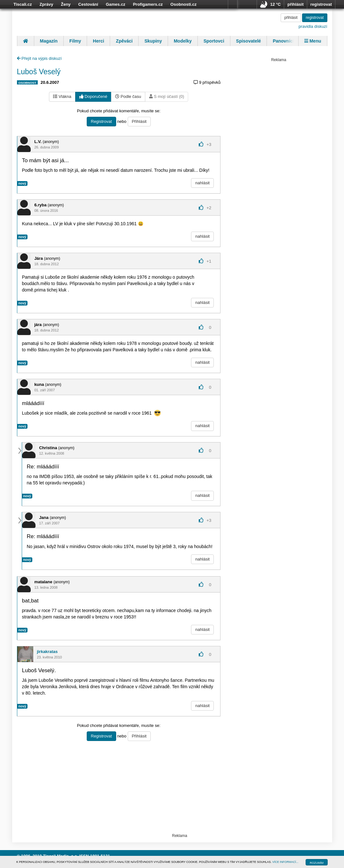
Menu (313, 41)
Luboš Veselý (39, 72)
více (233, 4)
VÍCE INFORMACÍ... (285, 862)
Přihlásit (139, 121)
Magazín (49, 41)
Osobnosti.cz (184, 4)
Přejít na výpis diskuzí (39, 58)
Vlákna (62, 96)
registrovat (321, 4)
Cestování (88, 4)
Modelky (183, 41)
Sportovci (214, 41)
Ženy (66, 4)
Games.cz (116, 4)
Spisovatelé (249, 41)
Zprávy (47, 4)
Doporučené (93, 96)
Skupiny (153, 41)
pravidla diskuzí (313, 26)
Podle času (128, 96)
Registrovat (101, 121)
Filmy (75, 41)
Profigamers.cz (148, 4)
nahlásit (202, 183)
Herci (98, 41)
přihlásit (296, 4)
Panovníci (283, 41)
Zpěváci (124, 41)
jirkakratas (47, 652)
